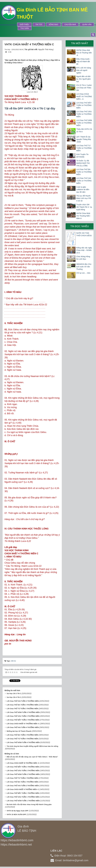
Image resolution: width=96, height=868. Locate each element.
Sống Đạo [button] (53, 24)
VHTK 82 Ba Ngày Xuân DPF (17, 811)
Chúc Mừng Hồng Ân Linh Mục (83, 258)
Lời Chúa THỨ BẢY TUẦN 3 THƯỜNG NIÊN (23, 720)
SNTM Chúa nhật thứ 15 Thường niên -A (84, 53)
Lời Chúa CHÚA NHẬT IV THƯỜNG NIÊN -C (23, 724)
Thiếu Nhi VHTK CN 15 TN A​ (84, 130)
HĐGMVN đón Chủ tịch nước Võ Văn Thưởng (84, 267)
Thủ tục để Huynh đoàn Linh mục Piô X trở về (84, 198)
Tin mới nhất (80, 43)
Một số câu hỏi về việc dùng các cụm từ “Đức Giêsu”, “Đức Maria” (32, 757)
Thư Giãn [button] (25, 28)
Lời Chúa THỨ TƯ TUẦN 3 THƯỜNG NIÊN (22, 709)
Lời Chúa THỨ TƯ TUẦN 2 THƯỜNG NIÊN (22, 778)
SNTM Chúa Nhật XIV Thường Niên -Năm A (84, 216)
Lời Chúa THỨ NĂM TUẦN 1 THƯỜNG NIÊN (23, 801)
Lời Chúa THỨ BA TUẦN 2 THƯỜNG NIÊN (22, 782)
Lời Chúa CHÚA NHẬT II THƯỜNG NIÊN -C (23, 789)
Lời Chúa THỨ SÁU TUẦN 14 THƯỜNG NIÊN (84, 114)
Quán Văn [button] (87, 24)
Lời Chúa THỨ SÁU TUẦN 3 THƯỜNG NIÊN (23, 716)
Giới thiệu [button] (24, 24)
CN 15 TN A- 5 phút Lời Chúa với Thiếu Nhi (84, 88)
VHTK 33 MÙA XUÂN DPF (16, 814)
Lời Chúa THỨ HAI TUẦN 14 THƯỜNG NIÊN (84, 181)
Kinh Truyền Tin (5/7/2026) (82, 156)
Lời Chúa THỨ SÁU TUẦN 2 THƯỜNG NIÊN (23, 771)
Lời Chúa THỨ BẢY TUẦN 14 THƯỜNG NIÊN (84, 105)
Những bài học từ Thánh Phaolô (19, 731)
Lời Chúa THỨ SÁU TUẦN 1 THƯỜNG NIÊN (23, 797)
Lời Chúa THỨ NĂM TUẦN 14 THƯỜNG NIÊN (84, 123)
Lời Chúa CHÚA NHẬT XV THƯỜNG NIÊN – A (84, 97)
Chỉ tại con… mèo (83, 273)
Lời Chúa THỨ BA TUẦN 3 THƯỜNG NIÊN (22, 705)
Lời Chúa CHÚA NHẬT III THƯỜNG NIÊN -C (23, 763)
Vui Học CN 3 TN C (14, 694)
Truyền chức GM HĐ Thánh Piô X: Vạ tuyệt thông (84, 207)
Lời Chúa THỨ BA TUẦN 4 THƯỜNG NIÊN (22, 735)
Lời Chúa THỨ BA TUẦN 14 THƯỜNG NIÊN (84, 172)
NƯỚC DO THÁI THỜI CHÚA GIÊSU (84, 234)
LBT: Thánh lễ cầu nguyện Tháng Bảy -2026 (84, 139)
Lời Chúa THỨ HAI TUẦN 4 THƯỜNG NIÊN (23, 727)
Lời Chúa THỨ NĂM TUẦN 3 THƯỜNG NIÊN (23, 712)
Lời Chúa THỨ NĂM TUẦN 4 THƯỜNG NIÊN (23, 742)
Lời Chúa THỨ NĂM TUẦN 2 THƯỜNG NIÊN (23, 774)
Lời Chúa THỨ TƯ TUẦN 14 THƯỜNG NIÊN (84, 148)
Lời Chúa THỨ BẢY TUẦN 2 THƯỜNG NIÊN (23, 767)
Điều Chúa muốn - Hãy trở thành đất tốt (83, 61)
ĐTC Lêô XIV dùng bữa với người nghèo (84, 70)
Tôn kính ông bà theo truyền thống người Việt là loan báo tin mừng (32, 746)
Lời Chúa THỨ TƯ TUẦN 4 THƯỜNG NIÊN (22, 739)
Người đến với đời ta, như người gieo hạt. (83, 79)
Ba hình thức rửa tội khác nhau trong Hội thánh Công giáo (29, 804)
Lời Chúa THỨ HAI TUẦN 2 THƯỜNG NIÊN (23, 786)
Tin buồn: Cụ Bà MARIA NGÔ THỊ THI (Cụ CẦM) (83, 163)
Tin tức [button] (39, 24)
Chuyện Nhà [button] (70, 24)
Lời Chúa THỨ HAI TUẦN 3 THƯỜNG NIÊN (23, 701)
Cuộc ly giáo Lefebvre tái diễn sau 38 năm (83, 189)
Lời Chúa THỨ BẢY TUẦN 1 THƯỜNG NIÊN (23, 793)
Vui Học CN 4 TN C (14, 697)
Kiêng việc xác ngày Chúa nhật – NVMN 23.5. (84, 250)
